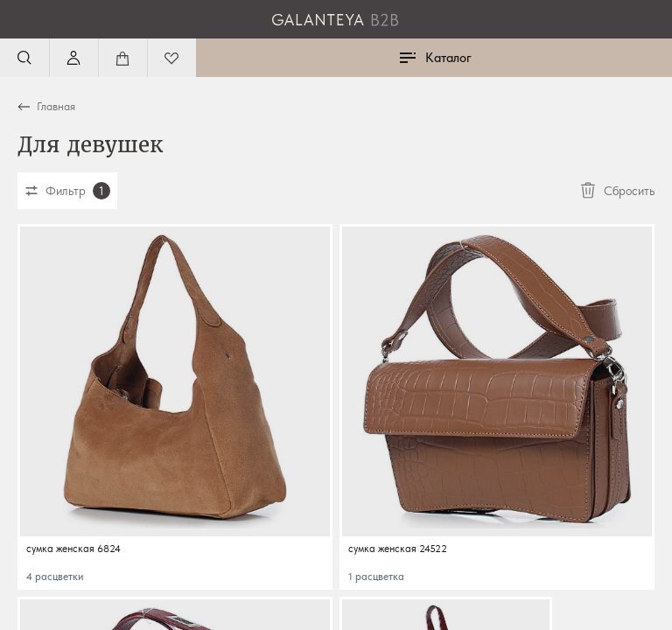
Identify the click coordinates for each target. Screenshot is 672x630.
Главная (56, 106)
